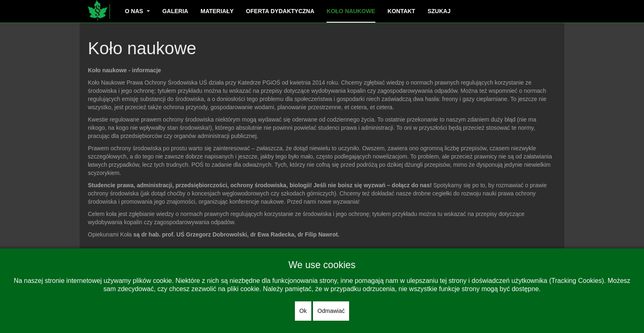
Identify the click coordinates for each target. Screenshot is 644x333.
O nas (137, 11)
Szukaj (439, 11)
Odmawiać (331, 311)
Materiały (217, 11)
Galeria (175, 11)
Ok (303, 311)
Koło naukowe (351, 11)
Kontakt (401, 11)
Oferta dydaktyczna (280, 11)
